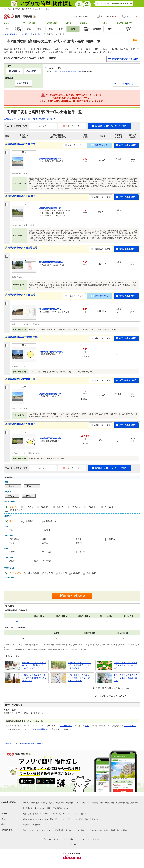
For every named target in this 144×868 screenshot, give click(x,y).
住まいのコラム (96, 830)
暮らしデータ (74, 830)
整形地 (112, 539)
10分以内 (76, 507)
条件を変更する (23, 83)
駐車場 (75, 814)
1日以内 (49, 573)
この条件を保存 (127, 84)
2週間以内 (92, 573)
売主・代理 (47, 552)
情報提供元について (12, 743)
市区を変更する (14, 71)
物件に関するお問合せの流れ (93, 803)
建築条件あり (52, 521)
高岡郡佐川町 (65, 71)
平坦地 (12, 543)
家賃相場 (83, 814)
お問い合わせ (74, 839)
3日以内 (63, 573)
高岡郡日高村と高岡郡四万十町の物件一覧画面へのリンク (29, 119)
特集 (24, 830)
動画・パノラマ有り (43, 561)
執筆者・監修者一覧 (111, 830)
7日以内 (77, 573)
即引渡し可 (80, 552)
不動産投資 (84, 819)
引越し (30, 830)
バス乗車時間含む (17, 510)
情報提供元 (110, 803)
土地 (76, 819)
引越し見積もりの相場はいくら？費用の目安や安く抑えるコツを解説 (80, 678)
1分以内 (29, 507)
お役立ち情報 (7, 830)
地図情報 (124, 830)
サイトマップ (86, 839)
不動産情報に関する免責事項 (32, 743)
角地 (44, 539)
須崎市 (57, 71)
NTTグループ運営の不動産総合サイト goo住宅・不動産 (27, 9)
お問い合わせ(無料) (126, 145)
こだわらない (16, 573)
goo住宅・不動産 (9, 802)
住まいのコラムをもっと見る (112, 696)
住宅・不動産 (130, 726)
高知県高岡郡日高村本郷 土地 (20, 144)
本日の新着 (34, 573)
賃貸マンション (65, 814)
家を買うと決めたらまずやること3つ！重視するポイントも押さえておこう (34, 665)
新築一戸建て (55, 819)
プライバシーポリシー (51, 839)
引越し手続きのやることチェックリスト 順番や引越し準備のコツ (34, 678)
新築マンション (28, 819)
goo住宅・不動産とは (31, 803)
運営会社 (96, 839)
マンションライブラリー (44, 830)
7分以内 (60, 507)
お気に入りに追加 (72, 126)
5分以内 (45, 507)
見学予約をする (100, 145)
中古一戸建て (66, 726)
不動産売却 (27, 825)
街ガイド (85, 830)
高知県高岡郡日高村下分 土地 (20, 196)
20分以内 (108, 507)
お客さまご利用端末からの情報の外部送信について (60, 803)
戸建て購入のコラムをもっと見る (112, 688)
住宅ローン (94, 819)
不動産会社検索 (40, 729)
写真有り (13, 561)
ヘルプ (64, 839)
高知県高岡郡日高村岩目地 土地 (21, 248)
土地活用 (36, 825)
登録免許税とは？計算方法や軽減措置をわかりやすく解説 (125, 665)
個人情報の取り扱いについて (33, 808)
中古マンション (42, 819)
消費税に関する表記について (57, 808)
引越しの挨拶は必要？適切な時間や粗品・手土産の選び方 (125, 678)
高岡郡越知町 (76, 71)
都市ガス (79, 543)
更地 (11, 530)
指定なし (14, 507)
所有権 (12, 552)
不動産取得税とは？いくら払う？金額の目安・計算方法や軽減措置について (80, 665)
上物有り (46, 530)
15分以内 (92, 507)
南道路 (78, 539)
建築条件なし (32, 521)
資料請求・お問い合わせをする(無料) (110, 126)
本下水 (45, 543)
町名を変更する (33, 71)
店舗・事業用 (33, 814)
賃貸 (87, 726)
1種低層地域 (14, 539)
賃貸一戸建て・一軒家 (48, 814)
